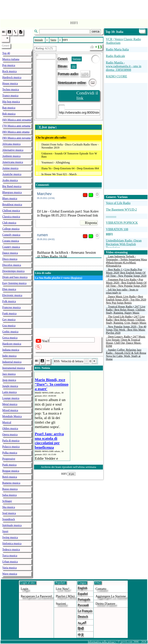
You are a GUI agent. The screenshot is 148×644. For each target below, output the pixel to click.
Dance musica (10, 253)
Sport (5, 531)
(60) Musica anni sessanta (17, 120)
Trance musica (10, 96)
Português (84, 599)
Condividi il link (87, 96)
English (83, 588)
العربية (82, 622)
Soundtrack (9, 519)
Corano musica (11, 241)
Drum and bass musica (15, 277)
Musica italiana (11, 59)
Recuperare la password (36, 596)
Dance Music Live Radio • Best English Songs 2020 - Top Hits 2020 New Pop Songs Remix (126, 300)
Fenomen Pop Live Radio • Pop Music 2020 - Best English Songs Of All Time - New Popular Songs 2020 (126, 283)
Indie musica (9, 356)
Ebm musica (9, 289)
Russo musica (10, 489)
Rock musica (9, 71)
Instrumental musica (14, 368)
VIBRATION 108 (117, 229)
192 (74, 66)
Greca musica (10, 338)
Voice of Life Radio (118, 203)
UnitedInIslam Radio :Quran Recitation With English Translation (124, 244)
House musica (10, 83)
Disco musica (10, 259)
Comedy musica (11, 235)
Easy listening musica (14, 283)
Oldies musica (10, 428)
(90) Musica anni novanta (16, 138)
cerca (96, 31)
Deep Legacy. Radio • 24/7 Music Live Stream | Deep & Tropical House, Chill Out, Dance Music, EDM (126, 341)
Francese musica (11, 307)
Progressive (9, 459)
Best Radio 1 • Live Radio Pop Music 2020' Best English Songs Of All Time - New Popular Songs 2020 (126, 273)
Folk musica (9, 301)
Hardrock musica (12, 77)
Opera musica (10, 434)
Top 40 (6, 53)
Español (83, 594)
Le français (85, 611)
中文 (81, 635)
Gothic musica (10, 332)
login (25, 589)
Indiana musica (11, 350)
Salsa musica (9, 495)
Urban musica (10, 562)
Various (77, 59)
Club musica (9, 223)
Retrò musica (10, 477)
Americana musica (13, 162)
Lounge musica (11, 398)
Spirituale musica (12, 525)
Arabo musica (10, 180)
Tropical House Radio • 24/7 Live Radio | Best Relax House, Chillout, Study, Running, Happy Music (126, 310)
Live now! (63, 589)
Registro (76, 278)
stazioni (61, 604)
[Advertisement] (74, 9)
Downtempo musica (13, 271)
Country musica (11, 247)
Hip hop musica (11, 102)
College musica (11, 229)
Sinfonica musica (12, 543)
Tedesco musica (11, 549)
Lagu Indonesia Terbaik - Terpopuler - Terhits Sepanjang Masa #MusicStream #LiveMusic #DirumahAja (126, 261)
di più (71, 474)
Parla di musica (11, 441)
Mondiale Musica (12, 416)
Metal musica (10, 404)
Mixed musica (10, 410)
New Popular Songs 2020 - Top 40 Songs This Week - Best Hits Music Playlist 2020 (126, 330)
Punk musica (9, 465)
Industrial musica (12, 362)
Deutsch (83, 617)
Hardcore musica (12, 344)
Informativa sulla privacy (102, 642)
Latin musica (9, 392)
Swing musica (10, 537)
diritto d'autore (105, 604)
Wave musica (10, 574)
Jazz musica (9, 374)
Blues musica (10, 198)
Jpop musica (9, 380)
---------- (111, 216)
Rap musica (9, 108)
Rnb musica (9, 114)
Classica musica (11, 217)
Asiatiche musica (12, 174)
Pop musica (9, 65)
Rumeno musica (11, 483)
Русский (83, 605)
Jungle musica (10, 386)
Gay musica (9, 319)
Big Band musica (12, 186)
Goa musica (9, 326)
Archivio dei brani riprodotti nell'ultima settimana (68, 467)
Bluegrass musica (12, 192)
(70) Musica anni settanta (16, 126)
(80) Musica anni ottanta (16, 132)
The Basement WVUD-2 (121, 210)
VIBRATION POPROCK (122, 223)
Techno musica (11, 89)
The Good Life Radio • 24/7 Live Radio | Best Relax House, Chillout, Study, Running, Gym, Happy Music (126, 320)
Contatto (101, 589)
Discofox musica (12, 265)
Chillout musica (11, 211)
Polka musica (10, 453)
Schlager (7, 501)
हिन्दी (81, 629)
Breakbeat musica (12, 204)
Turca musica (10, 556)
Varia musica (9, 568)
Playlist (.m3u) (65, 596)
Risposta (91, 223)
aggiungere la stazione (111, 596)
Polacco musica (11, 447)
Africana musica (11, 144)
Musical (7, 422)
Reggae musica (11, 471)
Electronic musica (12, 295)
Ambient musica (11, 156)
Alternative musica (13, 150)
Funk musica (9, 313)
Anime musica (10, 168)
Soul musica (9, 513)
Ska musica (9, 507)
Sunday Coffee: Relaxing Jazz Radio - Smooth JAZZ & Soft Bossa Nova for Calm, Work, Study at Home (126, 354)
